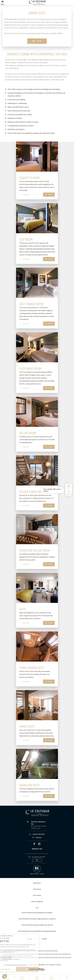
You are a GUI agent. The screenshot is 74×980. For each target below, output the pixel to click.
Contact (37, 837)
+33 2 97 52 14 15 (37, 834)
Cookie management (37, 901)
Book (37, 41)
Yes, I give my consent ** (39, 857)
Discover (24, 194)
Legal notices (16, 959)
